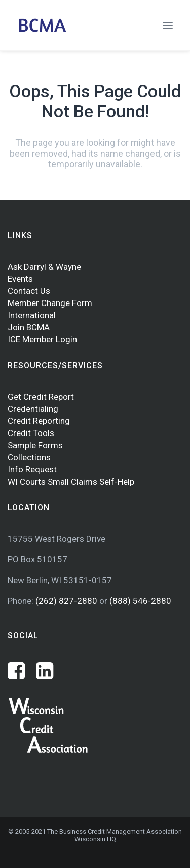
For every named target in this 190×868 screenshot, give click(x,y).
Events (20, 279)
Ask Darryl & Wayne (44, 267)
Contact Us (29, 291)
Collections (29, 457)
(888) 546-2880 (140, 601)
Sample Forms (35, 445)
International (32, 315)
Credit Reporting (39, 421)
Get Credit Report (41, 397)
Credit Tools (31, 433)
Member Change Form (50, 303)
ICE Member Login (42, 339)
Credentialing (33, 409)
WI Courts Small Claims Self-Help (71, 482)
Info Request (32, 469)
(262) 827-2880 (67, 601)
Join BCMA (29, 327)
